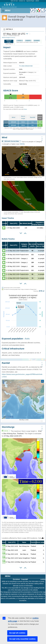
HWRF (28, 41)
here (25, 109)
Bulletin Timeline (8, 239)
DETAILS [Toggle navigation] (8, 29)
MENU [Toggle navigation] (6, 11)
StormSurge (8, 427)
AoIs (27, 339)
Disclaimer (16, 579)
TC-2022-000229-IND (26, 66)
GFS (20, 41)
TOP (42, 139)
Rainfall (33, 117)
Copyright (25, 579)
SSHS (22, 144)
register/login (30, 1)
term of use (14, 1)
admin (37, 1)
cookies (43, 579)
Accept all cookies (17, 633)
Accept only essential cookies (22, 639)
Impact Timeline (8, 218)
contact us (22, 1)
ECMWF (37, 41)
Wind (13, 117)
